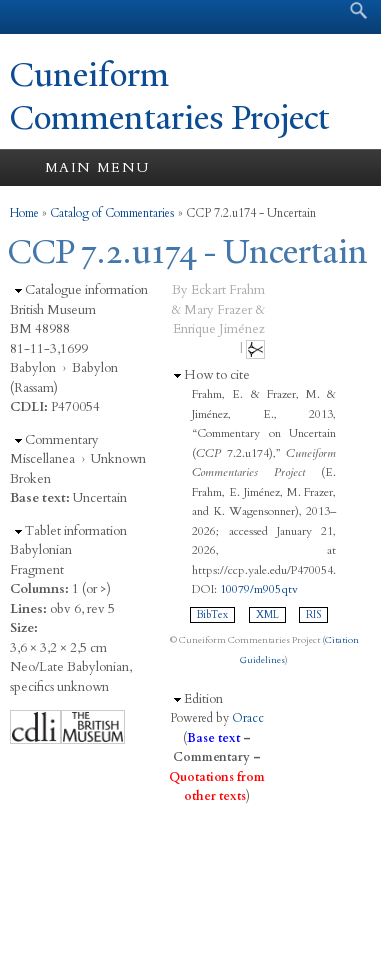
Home (24, 213)
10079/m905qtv (259, 589)
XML (267, 615)
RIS (313, 615)
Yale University (33, 17)
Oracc (248, 718)
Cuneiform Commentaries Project (170, 96)
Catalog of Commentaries (112, 213)
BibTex (212, 615)
